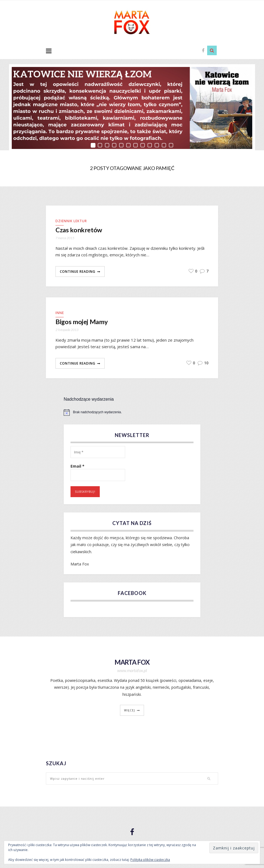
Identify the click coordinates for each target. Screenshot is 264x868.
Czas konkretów (80, 230)
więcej (130, 711)
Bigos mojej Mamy (83, 322)
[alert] (132, 413)
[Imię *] (98, 453)
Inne (60, 313)
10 (203, 363)
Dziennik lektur (71, 221)
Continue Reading (78, 272)
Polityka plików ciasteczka (150, 860)
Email (77, 467)
